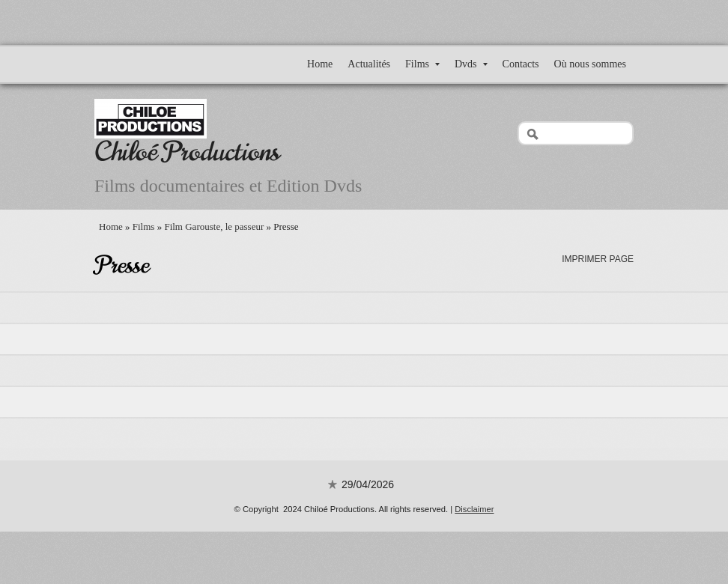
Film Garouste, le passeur (214, 226)
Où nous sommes (590, 64)
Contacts (521, 64)
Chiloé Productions (187, 152)
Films (422, 64)
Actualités (369, 64)
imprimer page (598, 259)
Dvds (471, 64)
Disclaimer (474, 509)
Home (320, 64)
